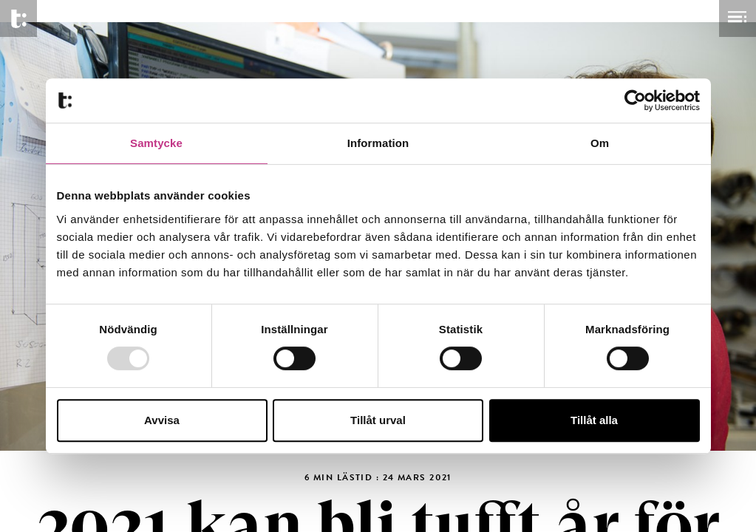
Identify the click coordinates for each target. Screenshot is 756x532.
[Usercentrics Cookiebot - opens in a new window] (635, 100)
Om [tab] (600, 143)
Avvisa (162, 420)
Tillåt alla (594, 420)
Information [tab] (378, 143)
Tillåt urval (378, 420)
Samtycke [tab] (156, 143)
